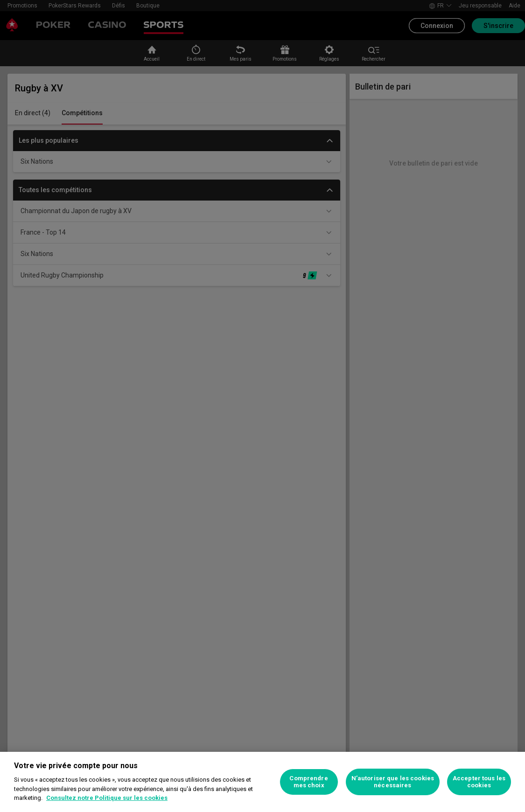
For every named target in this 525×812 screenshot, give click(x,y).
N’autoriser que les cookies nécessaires (393, 782)
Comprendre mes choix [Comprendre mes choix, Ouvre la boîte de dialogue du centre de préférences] (308, 782)
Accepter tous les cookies (479, 782)
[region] (262, 782)
